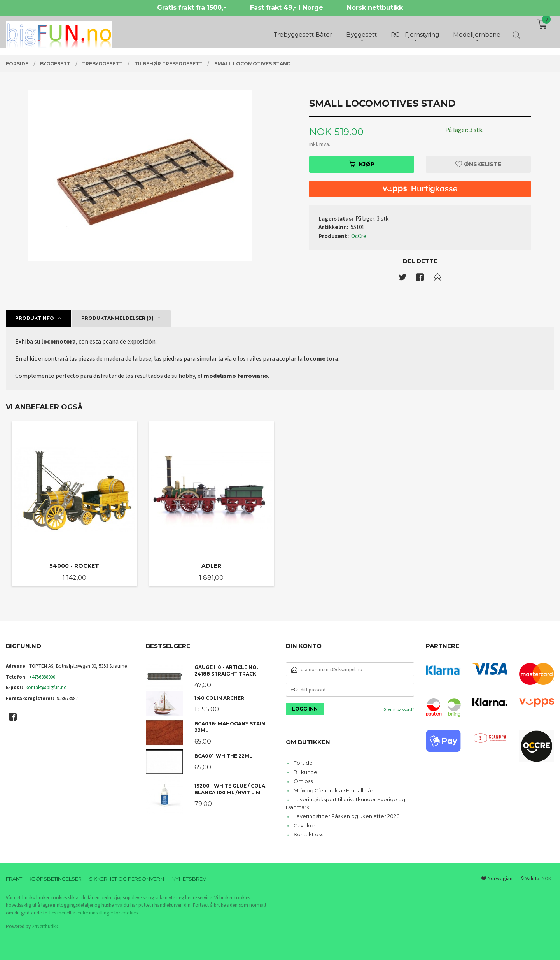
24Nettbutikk (45, 926)
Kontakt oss (308, 834)
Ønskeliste (478, 164)
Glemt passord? (399, 709)
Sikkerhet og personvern (127, 879)
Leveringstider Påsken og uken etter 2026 (346, 816)
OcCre (359, 236)
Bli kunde (305, 772)
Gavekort (305, 825)
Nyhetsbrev (189, 879)
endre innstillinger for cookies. (108, 913)
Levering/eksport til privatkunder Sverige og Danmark (346, 803)
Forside (303, 763)
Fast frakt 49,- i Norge (287, 8)
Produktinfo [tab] (35, 318)
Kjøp (362, 164)
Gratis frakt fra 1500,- (192, 8)
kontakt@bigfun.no (46, 687)
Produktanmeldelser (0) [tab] (117, 318)
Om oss (303, 781)
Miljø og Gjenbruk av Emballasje (333, 790)
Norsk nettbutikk (375, 8)
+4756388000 (42, 677)
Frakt (14, 879)
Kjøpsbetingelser (56, 879)
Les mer (57, 913)
